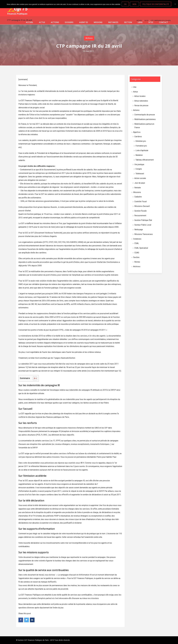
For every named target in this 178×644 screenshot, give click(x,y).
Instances (113, 22)
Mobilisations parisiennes (145, 119)
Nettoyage (139, 230)
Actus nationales (141, 101)
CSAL (137, 243)
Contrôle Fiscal (140, 201)
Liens (140, 22)
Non (134, 4)
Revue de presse (141, 106)
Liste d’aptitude (142, 150)
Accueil (30, 22)
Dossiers (69, 22)
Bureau (137, 262)
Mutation (139, 155)
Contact (164, 22)
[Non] (175, 4)
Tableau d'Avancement (145, 160)
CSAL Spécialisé (141, 248)
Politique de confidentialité (156, 4)
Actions (55, 22)
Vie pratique (139, 164)
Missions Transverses (144, 234)
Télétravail (140, 174)
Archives (89, 38)
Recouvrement (140, 216)
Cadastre (138, 197)
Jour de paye (140, 183)
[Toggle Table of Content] (34, 378)
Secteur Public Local (143, 225)
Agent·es (84, 22)
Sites (151, 22)
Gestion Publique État (143, 220)
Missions (98, 22)
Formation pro (141, 146)
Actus (42, 22)
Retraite (138, 188)
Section (128, 22)
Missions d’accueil (142, 206)
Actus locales (140, 96)
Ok (125, 4)
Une (135, 87)
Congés (139, 169)
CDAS (137, 253)
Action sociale (140, 178)
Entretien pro (141, 141)
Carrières (138, 137)
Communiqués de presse (145, 115)
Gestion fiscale (140, 211)
